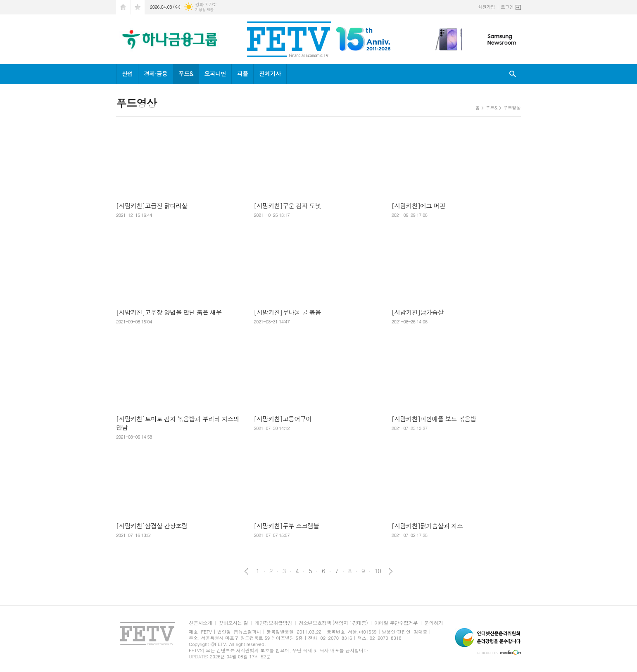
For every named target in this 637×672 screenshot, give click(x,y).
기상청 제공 (204, 10)
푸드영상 (512, 108)
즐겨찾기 (138, 7)
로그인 (507, 7)
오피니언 (215, 74)
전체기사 (270, 74)
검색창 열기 (513, 74)
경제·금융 (155, 74)
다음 (391, 571)
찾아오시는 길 (233, 623)
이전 (246, 571)
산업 (127, 74)
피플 (242, 74)
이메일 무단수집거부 (396, 623)
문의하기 (434, 623)
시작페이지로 (123, 7)
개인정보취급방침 (273, 623)
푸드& (186, 74)
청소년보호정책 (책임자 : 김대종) (333, 623)
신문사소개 (200, 623)
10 (378, 571)
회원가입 (486, 7)
